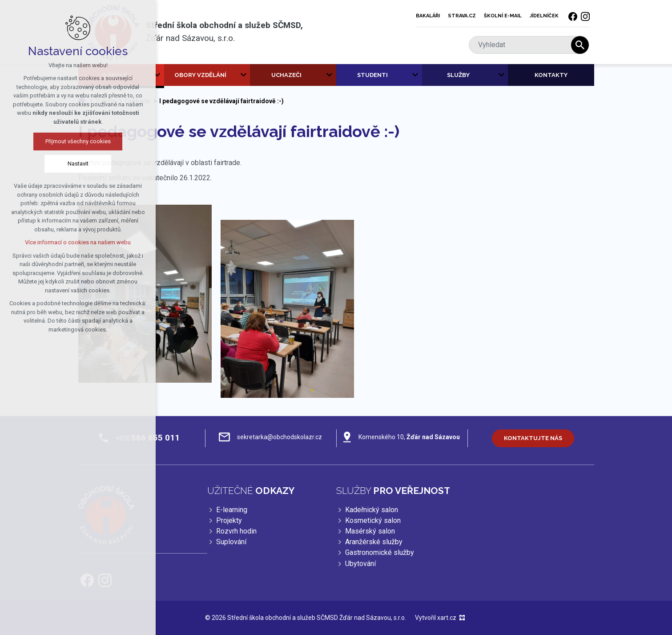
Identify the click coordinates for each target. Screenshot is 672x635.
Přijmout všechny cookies (78, 141)
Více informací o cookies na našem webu (78, 242)
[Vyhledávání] (580, 45)
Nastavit (78, 164)
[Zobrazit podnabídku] (157, 75)
